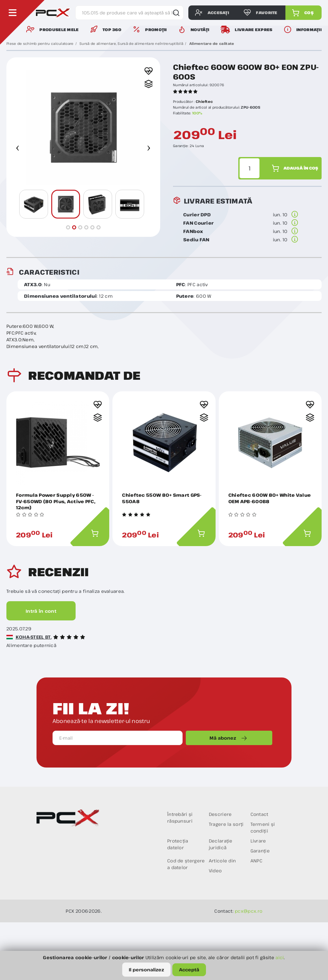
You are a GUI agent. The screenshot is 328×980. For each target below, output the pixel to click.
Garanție (260, 851)
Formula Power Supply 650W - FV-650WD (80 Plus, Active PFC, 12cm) (56, 501)
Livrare (258, 841)
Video (215, 871)
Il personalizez (146, 970)
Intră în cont (41, 611)
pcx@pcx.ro (249, 911)
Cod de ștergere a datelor (186, 864)
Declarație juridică (221, 844)
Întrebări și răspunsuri (180, 818)
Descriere (220, 814)
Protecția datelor (178, 844)
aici (280, 957)
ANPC (257, 861)
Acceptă (189, 970)
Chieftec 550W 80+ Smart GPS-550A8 (162, 498)
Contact (259, 814)
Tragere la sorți (226, 824)
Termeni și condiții (263, 827)
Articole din (222, 861)
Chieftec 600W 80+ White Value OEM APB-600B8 (270, 498)
